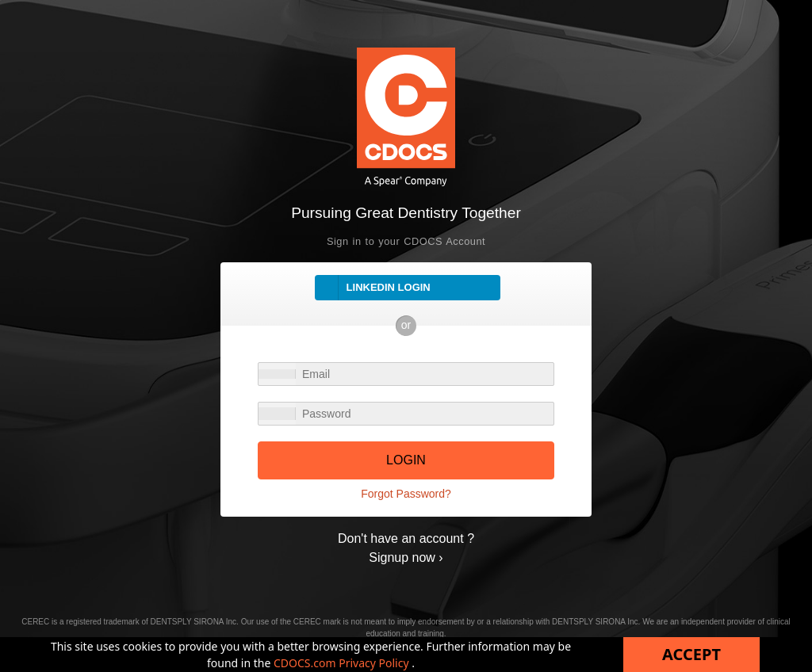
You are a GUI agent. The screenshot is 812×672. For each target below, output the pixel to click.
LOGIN (406, 460)
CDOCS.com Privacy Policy (343, 663)
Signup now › (406, 557)
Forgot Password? (406, 494)
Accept (691, 654)
